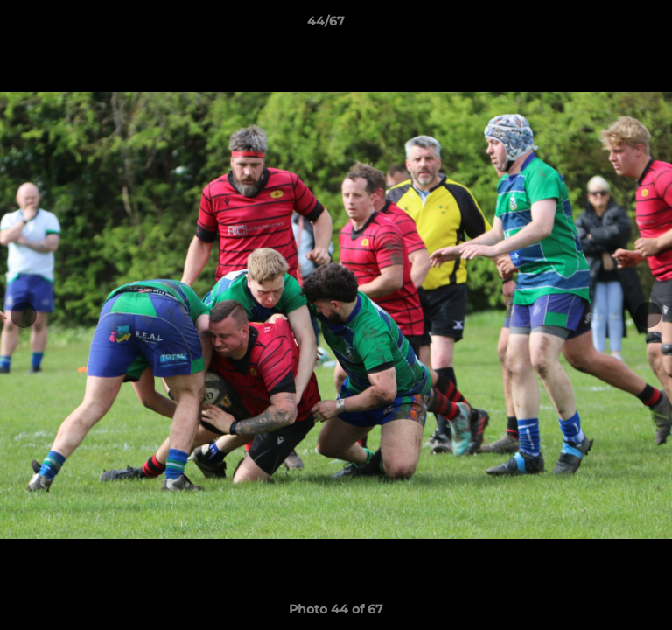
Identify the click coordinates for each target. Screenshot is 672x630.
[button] (609, 25)
